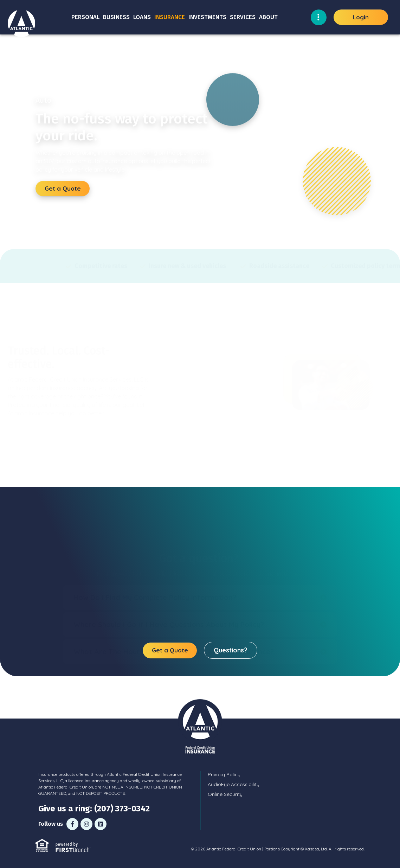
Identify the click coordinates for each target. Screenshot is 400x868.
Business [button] (116, 17)
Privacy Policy (224, 774)
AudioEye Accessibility (234, 784)
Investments (207, 17)
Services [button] (243, 17)
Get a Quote (63, 188)
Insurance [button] (170, 17)
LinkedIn (101, 824)
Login (361, 17)
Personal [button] (85, 17)
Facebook (72, 824)
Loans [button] (142, 17)
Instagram (86, 824)
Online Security (225, 794)
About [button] (268, 17)
